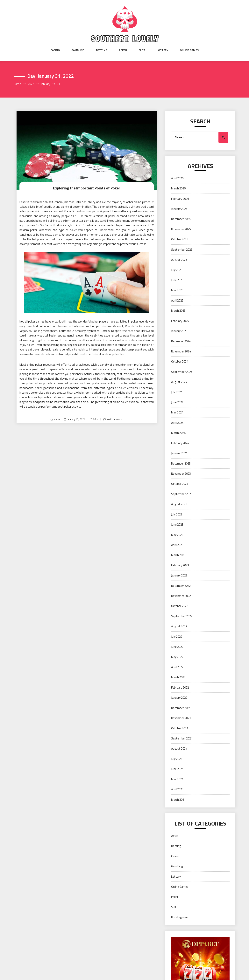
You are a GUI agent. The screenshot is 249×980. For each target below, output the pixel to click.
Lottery (163, 50)
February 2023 (180, 565)
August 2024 (179, 382)
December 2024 (181, 341)
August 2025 (179, 260)
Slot (142, 50)
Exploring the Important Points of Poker (87, 188)
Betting (102, 50)
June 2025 (177, 280)
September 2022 (182, 616)
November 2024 (181, 351)
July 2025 (177, 270)
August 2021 (179, 749)
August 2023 (179, 504)
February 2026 (180, 199)
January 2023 (179, 575)
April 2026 (177, 178)
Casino (55, 50)
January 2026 (179, 209)
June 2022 (177, 647)
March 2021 (178, 800)
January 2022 (179, 698)
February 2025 (180, 321)
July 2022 (177, 637)
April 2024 (177, 423)
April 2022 (177, 667)
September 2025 (182, 250)
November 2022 (181, 596)
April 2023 (177, 545)
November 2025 (181, 229)
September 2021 (182, 738)
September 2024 (182, 372)
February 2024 (180, 443)
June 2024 (177, 402)
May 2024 (177, 412)
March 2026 (178, 188)
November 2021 (181, 718)
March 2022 (178, 677)
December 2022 (181, 586)
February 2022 (180, 687)
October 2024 (180, 361)
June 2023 (177, 524)
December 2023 (181, 463)
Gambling (78, 50)
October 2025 (180, 239)
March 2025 (178, 311)
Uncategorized (180, 917)
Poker (123, 50)
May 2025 (177, 290)
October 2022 (180, 606)
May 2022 (177, 657)
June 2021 (177, 769)
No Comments (114, 419)
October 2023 (180, 484)
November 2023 (181, 474)
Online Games (189, 50)
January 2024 (179, 453)
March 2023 (178, 555)
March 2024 (178, 433)
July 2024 (177, 392)
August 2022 (179, 626)
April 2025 (177, 300)
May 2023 (177, 535)
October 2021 (180, 728)
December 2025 (181, 219)
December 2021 (181, 708)
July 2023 (177, 514)
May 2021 (177, 779)
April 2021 (177, 789)
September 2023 (182, 494)
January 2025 (179, 331)
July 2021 (177, 759)
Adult (175, 836)
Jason (57, 419)
